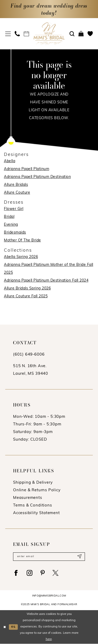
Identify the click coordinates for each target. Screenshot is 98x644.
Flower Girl (14, 209)
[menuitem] (8, 34)
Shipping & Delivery (33, 483)
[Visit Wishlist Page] (90, 34)
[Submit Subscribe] (79, 557)
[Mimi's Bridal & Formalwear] (49, 33)
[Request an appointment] (27, 34)
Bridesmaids (15, 233)
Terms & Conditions (33, 506)
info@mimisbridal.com (49, 596)
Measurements (28, 498)
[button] (8, 34)
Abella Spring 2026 (21, 257)
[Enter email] (49, 557)
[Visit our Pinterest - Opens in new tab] (43, 573)
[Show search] (72, 34)
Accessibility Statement (36, 513)
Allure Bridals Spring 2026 (27, 289)
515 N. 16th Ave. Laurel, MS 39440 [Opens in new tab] (31, 370)
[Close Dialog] (5, 627)
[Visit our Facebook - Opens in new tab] (16, 573)
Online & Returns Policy (37, 490)
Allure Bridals (16, 185)
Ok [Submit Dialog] (14, 627)
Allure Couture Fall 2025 (26, 296)
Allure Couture (17, 193)
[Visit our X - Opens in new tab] (56, 573)
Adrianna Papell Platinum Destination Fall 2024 (46, 281)
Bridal (9, 217)
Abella (10, 161)
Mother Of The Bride (22, 241)
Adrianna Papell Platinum (27, 169)
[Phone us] (17, 34)
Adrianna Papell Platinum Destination (37, 177)
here (49, 640)
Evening (11, 225)
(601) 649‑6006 (29, 355)
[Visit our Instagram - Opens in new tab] (30, 573)
